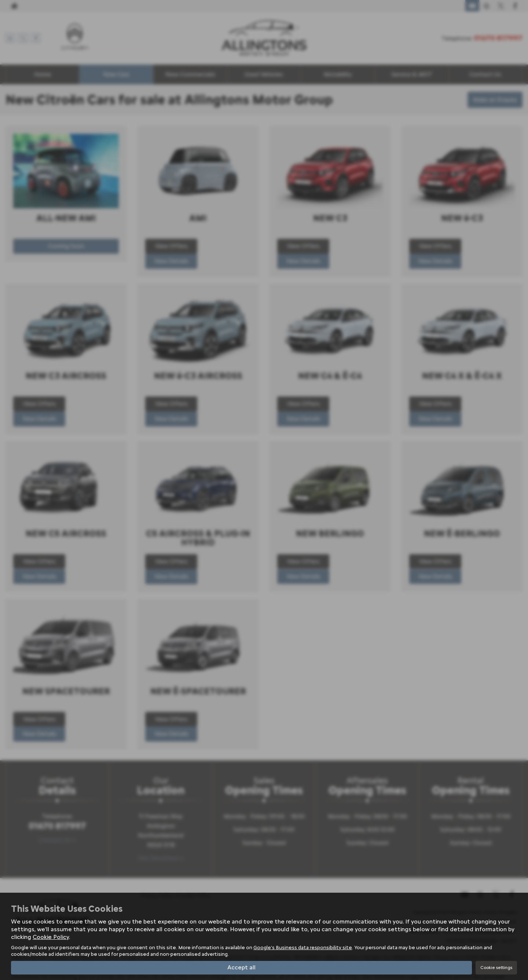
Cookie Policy (51, 937)
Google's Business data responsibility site (303, 947)
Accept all (241, 967)
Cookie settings (496, 968)
